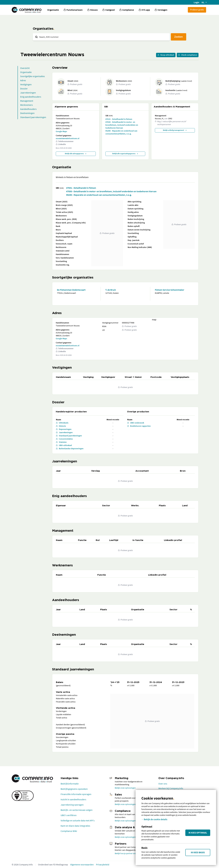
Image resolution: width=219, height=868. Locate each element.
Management (27, 101)
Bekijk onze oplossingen (125, 788)
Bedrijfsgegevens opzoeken (74, 789)
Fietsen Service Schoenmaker (170, 290)
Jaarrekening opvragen (72, 805)
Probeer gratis (197, 10)
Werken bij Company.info (171, 788)
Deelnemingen (27, 113)
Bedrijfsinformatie (70, 784)
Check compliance (188, 55)
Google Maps (61, 131)
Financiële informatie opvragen (76, 794)
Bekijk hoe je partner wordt (127, 853)
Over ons (163, 784)
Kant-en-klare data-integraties (75, 826)
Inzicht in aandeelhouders (73, 799)
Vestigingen (26, 84)
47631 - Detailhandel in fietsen (119, 119)
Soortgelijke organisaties (32, 76)
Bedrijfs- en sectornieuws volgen (77, 810)
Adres (23, 80)
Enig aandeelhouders (31, 97)
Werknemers (26, 105)
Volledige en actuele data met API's (78, 820)
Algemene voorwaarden (82, 864)
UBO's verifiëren (69, 815)
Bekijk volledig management (175, 130)
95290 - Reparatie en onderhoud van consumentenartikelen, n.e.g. (121, 132)
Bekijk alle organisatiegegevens (125, 154)
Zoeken (179, 37)
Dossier (24, 88)
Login (196, 2)
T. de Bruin (111, 290)
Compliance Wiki (69, 831)
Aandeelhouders (28, 109)
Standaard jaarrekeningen (33, 117)
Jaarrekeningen (28, 93)
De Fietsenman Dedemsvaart (71, 290)
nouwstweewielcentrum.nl (68, 138)
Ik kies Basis (198, 852)
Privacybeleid (103, 864)
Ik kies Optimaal (198, 833)
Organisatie (53, 10)
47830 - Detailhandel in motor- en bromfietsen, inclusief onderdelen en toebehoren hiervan (122, 125)
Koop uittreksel (166, 55)
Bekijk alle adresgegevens (76, 154)
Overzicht (25, 68)
